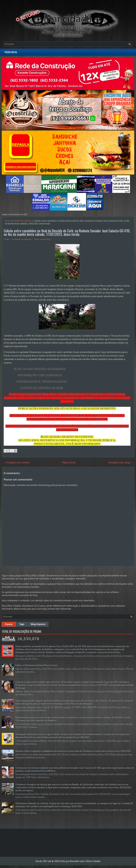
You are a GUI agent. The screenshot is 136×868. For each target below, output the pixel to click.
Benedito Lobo (77, 861)
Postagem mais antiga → (121, 463)
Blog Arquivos (38, 624)
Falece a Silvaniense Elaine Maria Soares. (37, 665)
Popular (9, 624)
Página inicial (11, 52)
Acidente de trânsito (22, 221)
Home (8, 221)
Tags (22, 624)
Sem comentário (42, 239)
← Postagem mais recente (16, 463)
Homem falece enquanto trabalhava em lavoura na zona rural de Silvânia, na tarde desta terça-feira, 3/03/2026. (73, 751)
